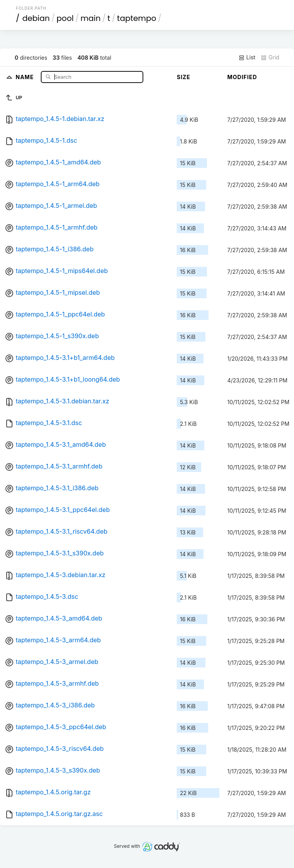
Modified (242, 77)
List (247, 57)
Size (184, 77)
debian (36, 18)
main (90, 18)
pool (65, 18)
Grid (270, 57)
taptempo (137, 18)
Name (25, 77)
